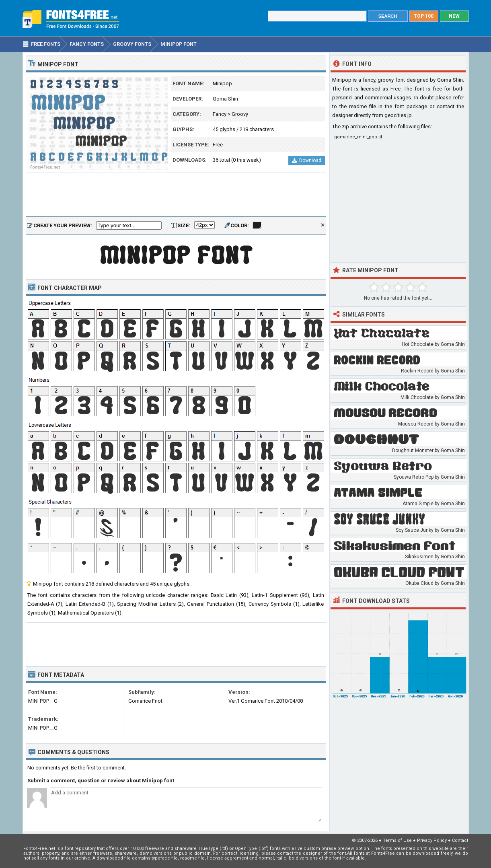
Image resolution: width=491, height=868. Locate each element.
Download (307, 160)
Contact (460, 840)
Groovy (240, 114)
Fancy (220, 114)
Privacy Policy (432, 840)
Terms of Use (397, 840)
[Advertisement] (176, 195)
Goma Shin (225, 99)
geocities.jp (398, 115)
